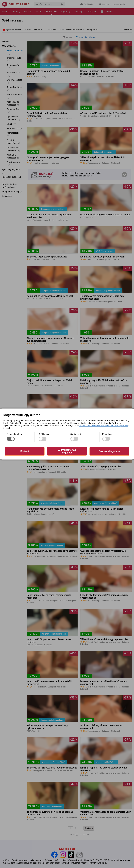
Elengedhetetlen (14, 434)
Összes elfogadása (109, 451)
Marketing (107, 434)
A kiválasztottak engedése (67, 451)
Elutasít (25, 451)
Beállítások (44, 434)
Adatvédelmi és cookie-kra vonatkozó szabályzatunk (104, 426)
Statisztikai (76, 434)
